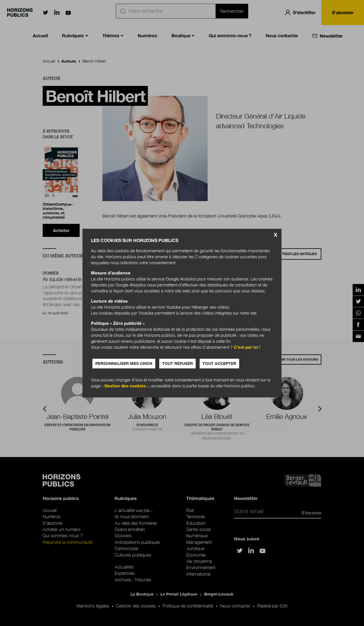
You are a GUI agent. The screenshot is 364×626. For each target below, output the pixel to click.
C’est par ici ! (247, 347)
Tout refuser (177, 363)
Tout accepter (219, 363)
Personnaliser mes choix (124, 363)
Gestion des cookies (125, 386)
